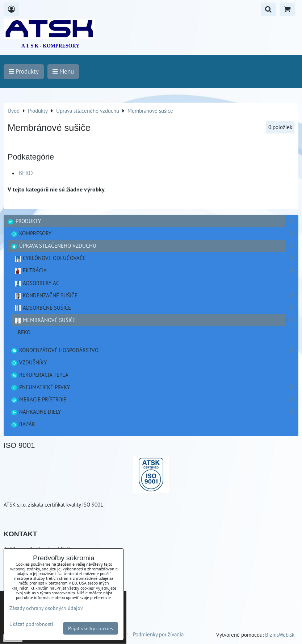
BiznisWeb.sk (280, 635)
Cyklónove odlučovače (156, 258)
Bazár (23, 424)
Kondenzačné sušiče (156, 295)
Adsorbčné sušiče (156, 308)
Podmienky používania (158, 634)
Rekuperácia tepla (39, 375)
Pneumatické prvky (154, 387)
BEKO (26, 173)
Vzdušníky (29, 362)
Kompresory (154, 233)
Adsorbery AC (37, 283)
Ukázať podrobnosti (31, 624)
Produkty (152, 221)
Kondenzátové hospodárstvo (154, 350)
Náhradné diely (154, 412)
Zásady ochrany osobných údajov (46, 608)
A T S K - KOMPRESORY (50, 46)
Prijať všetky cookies (91, 628)
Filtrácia (156, 270)
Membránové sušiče (156, 320)
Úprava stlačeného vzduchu (154, 246)
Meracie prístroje (154, 399)
